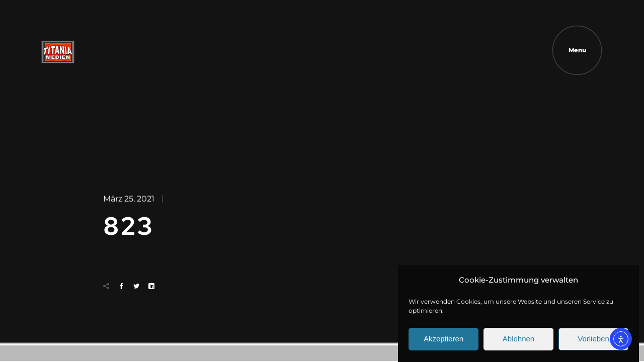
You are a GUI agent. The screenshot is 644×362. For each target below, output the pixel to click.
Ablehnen (518, 342)
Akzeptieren (444, 342)
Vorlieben (593, 342)
